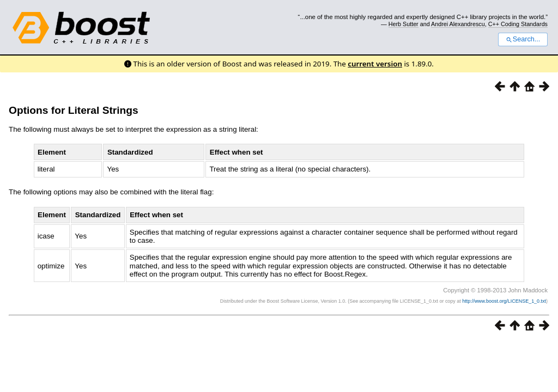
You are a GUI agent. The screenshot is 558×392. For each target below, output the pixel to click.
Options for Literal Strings (74, 110)
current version (375, 64)
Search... (523, 39)
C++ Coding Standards (518, 24)
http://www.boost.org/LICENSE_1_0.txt (504, 301)
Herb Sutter (404, 24)
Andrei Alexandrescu (458, 24)
